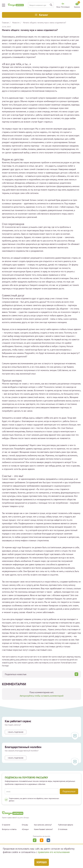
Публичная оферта (66, 825)
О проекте (6, 825)
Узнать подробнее (16, 732)
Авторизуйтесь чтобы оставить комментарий (42, 696)
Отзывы (25, 825)
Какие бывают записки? (43, 829)
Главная (5, 23)
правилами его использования (54, 852)
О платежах (63, 829)
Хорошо (42, 862)
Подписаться (69, 791)
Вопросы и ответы (9, 829)
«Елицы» (25, 829)
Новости (16, 23)
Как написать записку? (43, 825)
